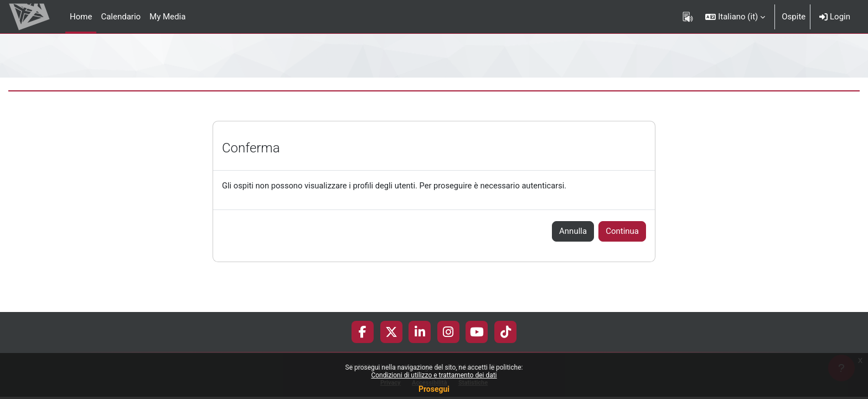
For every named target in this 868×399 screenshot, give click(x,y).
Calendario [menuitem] (121, 17)
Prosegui (434, 389)
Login (835, 17)
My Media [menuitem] (167, 17)
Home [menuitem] (81, 17)
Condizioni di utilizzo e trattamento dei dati (434, 375)
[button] (735, 17)
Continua (622, 232)
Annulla (573, 232)
